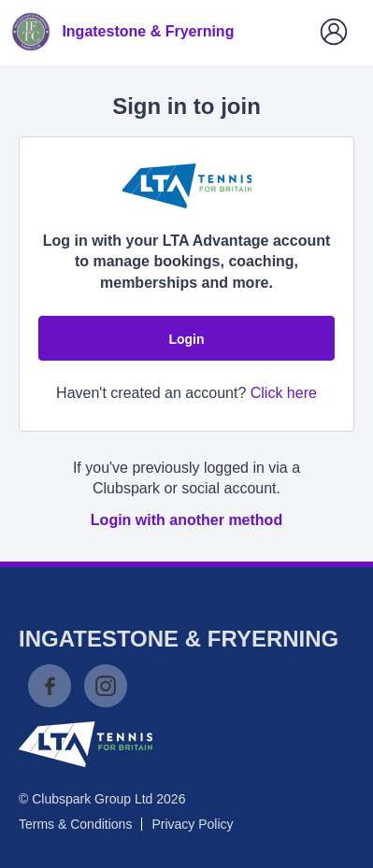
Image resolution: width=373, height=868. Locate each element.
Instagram (106, 686)
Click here (284, 393)
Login (186, 339)
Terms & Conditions (75, 824)
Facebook (50, 686)
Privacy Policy (192, 824)
